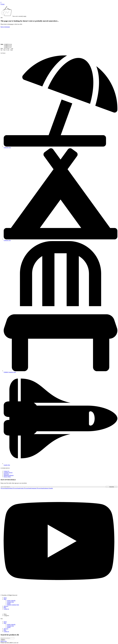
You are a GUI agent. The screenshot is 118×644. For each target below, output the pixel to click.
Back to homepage (5, 27)
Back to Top (4, 641)
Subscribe (112, 487)
